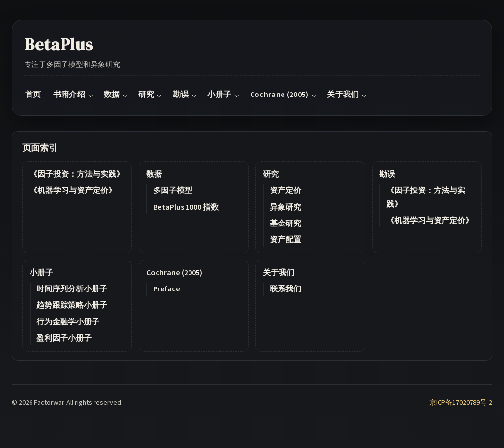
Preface (167, 289)
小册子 (41, 273)
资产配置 (285, 240)
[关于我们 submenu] (364, 96)
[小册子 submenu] (237, 96)
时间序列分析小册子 (72, 289)
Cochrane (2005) (174, 273)
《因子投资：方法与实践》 (77, 174)
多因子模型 (173, 191)
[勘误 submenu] (194, 96)
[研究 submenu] (159, 96)
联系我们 (285, 289)
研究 (271, 174)
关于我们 (279, 273)
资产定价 (285, 191)
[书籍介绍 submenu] (91, 96)
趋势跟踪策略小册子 (72, 305)
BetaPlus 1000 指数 (186, 207)
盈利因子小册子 (64, 338)
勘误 (387, 174)
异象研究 (285, 207)
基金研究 (285, 224)
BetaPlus (58, 44)
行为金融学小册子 (68, 322)
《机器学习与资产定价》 (73, 191)
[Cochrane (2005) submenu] (314, 96)
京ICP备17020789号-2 (461, 402)
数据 (154, 174)
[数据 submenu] (125, 96)
